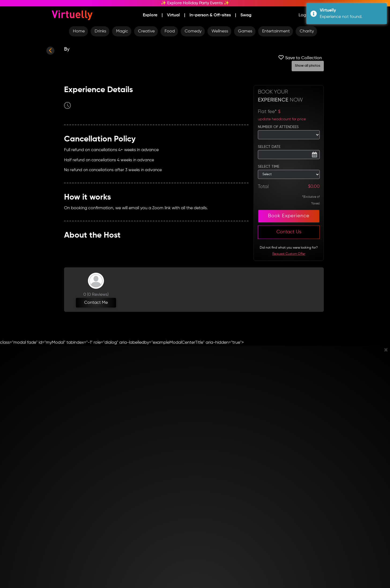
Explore (150, 15)
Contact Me (96, 303)
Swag (246, 15)
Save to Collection (300, 57)
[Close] (386, 350)
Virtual (173, 15)
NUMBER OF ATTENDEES (278, 127)
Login (304, 15)
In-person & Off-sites (210, 15)
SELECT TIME (269, 167)
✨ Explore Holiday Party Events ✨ (195, 3)
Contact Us (289, 232)
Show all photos (308, 66)
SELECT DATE (269, 147)
